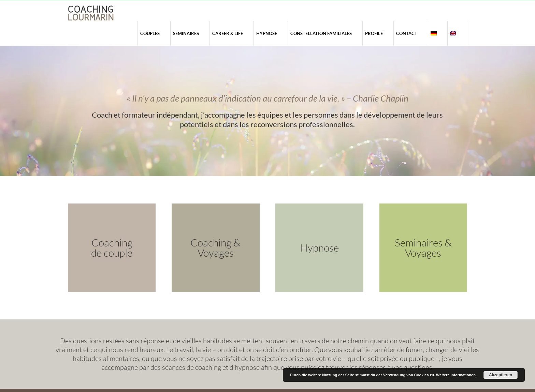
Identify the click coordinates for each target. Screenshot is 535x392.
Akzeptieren (501, 375)
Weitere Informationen (456, 375)
